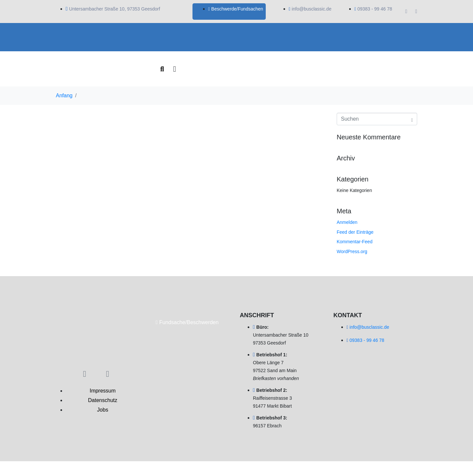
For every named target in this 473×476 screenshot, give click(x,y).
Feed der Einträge (355, 232)
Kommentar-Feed (355, 242)
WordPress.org (352, 251)
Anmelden (347, 222)
